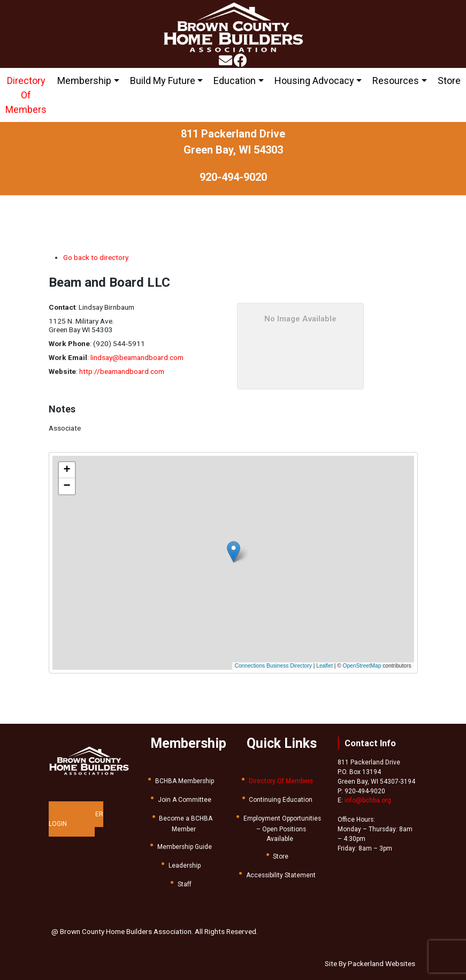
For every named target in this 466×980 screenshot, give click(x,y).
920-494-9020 (233, 177)
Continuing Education (281, 800)
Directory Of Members (26, 95)
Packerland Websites (381, 963)
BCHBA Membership (185, 781)
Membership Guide (185, 847)
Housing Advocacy (314, 81)
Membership (84, 81)
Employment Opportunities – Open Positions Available (282, 829)
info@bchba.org (368, 800)
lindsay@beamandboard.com (137, 357)
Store (449, 81)
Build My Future (163, 81)
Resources (396, 81)
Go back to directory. (96, 257)
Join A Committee (185, 800)
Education (235, 81)
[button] (238, 549)
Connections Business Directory (273, 666)
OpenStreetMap (362, 666)
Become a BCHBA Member (186, 824)
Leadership (185, 866)
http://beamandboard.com (122, 371)
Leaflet (324, 666)
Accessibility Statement (281, 875)
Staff (185, 884)
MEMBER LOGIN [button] (76, 819)
